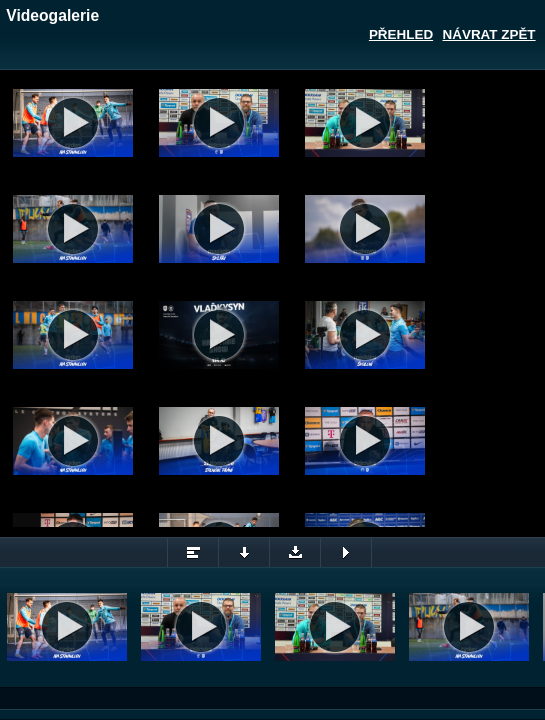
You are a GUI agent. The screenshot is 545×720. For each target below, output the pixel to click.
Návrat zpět (489, 34)
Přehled (401, 34)
